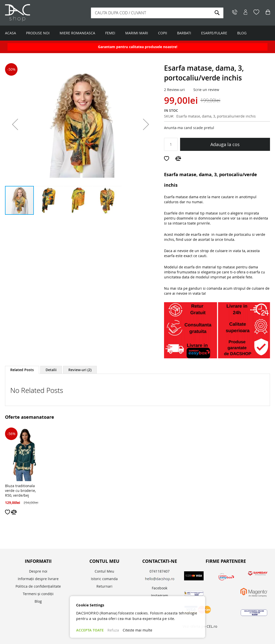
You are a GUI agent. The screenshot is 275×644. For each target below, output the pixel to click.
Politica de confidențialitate (38, 586)
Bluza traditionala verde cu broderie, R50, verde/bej (20, 491)
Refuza (113, 630)
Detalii (51, 370)
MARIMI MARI (137, 33)
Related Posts (22, 370)
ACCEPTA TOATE (90, 630)
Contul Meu (104, 571)
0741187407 (160, 571)
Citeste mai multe (137, 630)
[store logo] (36, 13)
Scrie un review (206, 90)
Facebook (160, 588)
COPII (163, 33)
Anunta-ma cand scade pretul (189, 128)
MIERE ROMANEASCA (77, 33)
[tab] (22, 370)
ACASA (11, 33)
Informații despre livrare (38, 579)
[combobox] (157, 13)
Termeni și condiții (38, 594)
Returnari (104, 586)
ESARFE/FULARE (214, 33)
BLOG (242, 33)
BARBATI (184, 33)
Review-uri (80, 370)
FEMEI (110, 33)
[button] (15, 124)
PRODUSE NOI (38, 33)
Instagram (160, 596)
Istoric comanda (104, 579)
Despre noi (38, 571)
